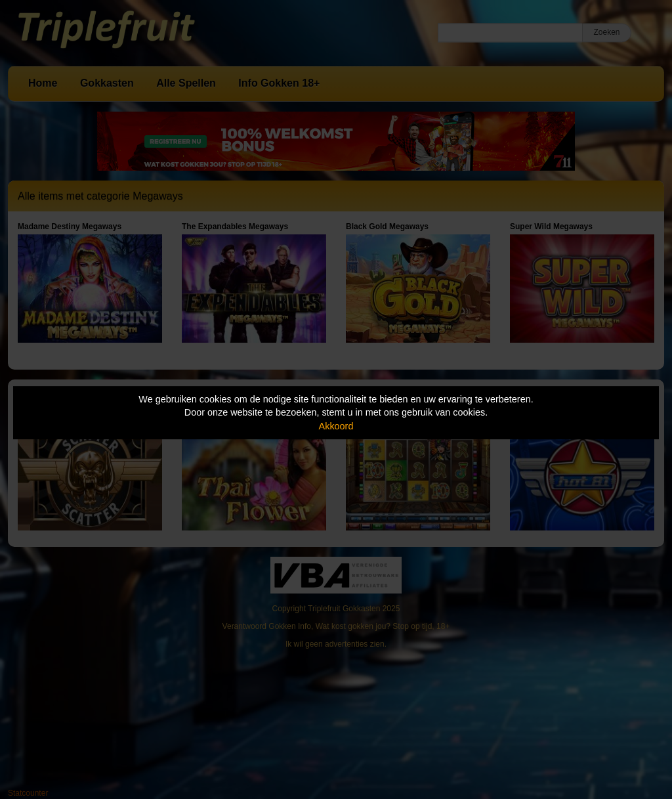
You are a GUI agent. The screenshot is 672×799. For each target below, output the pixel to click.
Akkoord (336, 426)
